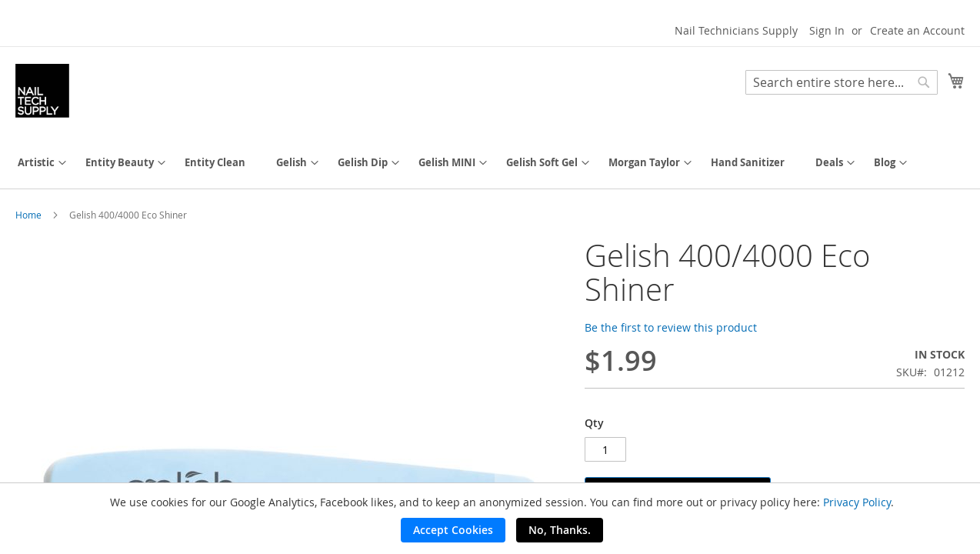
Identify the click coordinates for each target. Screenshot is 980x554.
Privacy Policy (857, 502)
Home (28, 215)
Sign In (827, 30)
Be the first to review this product (671, 327)
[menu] (490, 163)
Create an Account (917, 30)
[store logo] (42, 91)
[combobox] (842, 82)
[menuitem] (36, 163)
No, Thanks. (560, 530)
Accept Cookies (453, 530)
